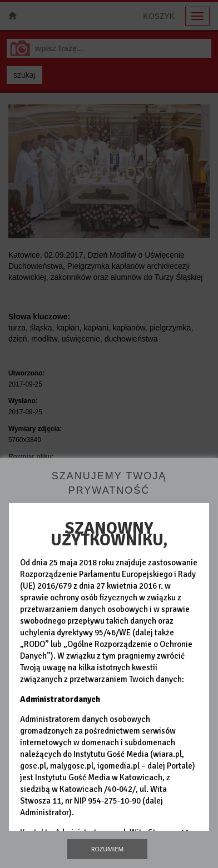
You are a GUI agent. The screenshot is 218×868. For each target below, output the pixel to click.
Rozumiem (108, 849)
